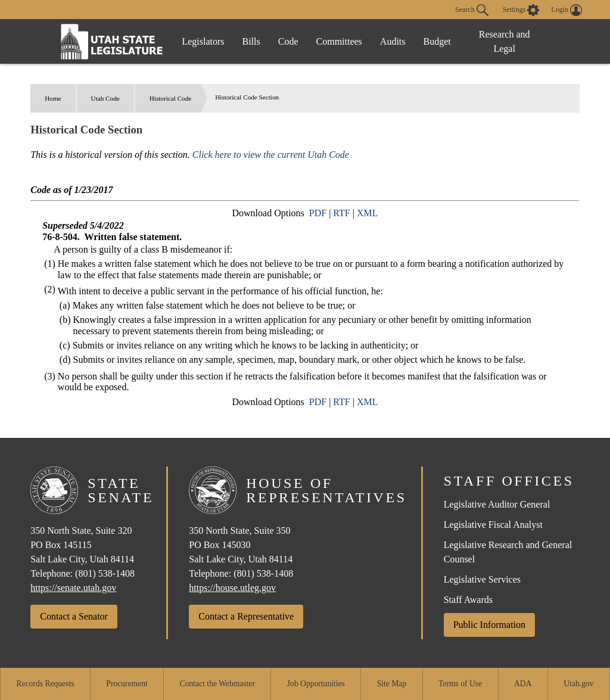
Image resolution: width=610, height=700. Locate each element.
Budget (437, 41)
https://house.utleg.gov (232, 588)
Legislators (203, 41)
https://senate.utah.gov (73, 588)
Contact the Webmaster (217, 684)
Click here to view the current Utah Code (271, 155)
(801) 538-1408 (105, 573)
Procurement (127, 684)
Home (53, 98)
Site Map (392, 684)
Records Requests (45, 684)
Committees (339, 41)
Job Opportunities (316, 684)
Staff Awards (468, 600)
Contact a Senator (74, 616)
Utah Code (105, 98)
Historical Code (171, 98)
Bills (251, 41)
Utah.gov (578, 684)
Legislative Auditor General (497, 504)
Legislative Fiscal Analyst (493, 525)
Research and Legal (505, 41)
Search (472, 10)
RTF (341, 213)
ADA (523, 684)
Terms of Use (460, 684)
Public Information (489, 625)
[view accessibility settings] (521, 10)
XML (368, 213)
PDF (318, 213)
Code (288, 41)
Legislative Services (482, 579)
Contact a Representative (246, 616)
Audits (393, 41)
